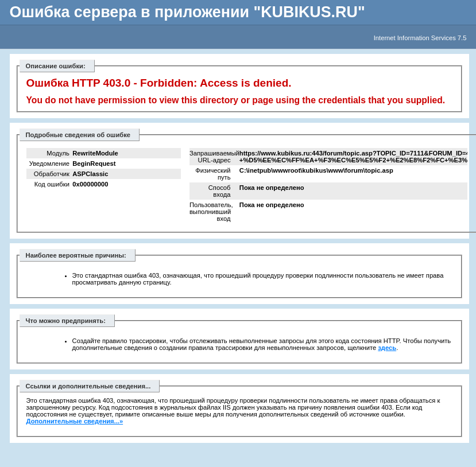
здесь (387, 348)
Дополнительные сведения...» (75, 421)
